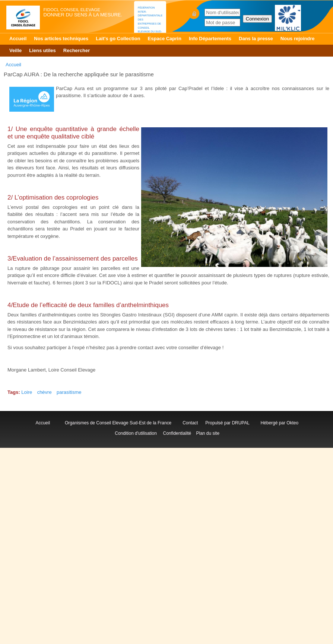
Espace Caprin (165, 39)
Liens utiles (42, 50)
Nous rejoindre (298, 39)
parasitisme (69, 392)
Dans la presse (256, 39)
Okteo (292, 423)
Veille (15, 50)
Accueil (18, 39)
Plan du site (208, 433)
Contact (191, 423)
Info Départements (210, 39)
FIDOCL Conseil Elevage (72, 9)
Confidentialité (177, 433)
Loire (27, 392)
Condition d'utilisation (136, 433)
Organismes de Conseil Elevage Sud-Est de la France (119, 423)
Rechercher (77, 50)
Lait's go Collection (118, 39)
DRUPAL (240, 423)
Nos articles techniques (61, 39)
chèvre (45, 392)
